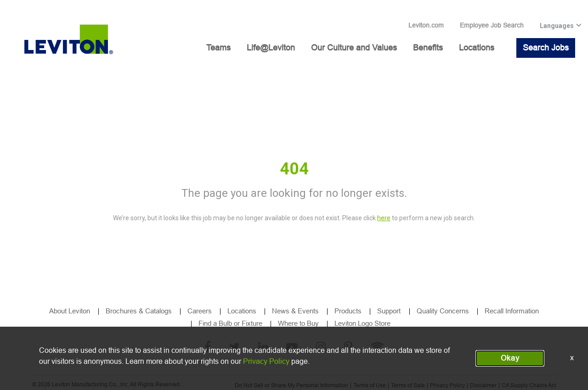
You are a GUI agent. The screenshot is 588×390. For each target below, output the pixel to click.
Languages (557, 26)
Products (348, 311)
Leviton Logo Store (362, 323)
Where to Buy (298, 323)
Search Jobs (546, 48)
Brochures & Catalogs (139, 311)
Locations (477, 48)
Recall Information (512, 311)
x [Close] (572, 358)
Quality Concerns (443, 311)
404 (294, 169)
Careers (200, 311)
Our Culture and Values (354, 48)
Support (390, 311)
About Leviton (70, 311)
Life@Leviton (271, 48)
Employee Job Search (492, 25)
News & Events (295, 311)
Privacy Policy (266, 361)
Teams (218, 48)
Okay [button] (510, 358)
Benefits (428, 48)
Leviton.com (426, 25)
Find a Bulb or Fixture (230, 323)
